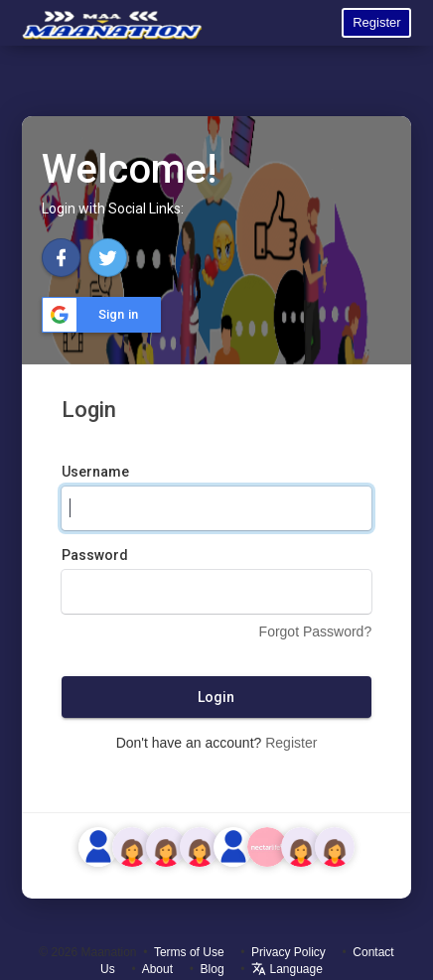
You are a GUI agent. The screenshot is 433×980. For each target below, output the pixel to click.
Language (287, 969)
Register (376, 22)
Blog (213, 969)
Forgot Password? (316, 631)
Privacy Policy (289, 952)
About (157, 969)
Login (216, 697)
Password (95, 555)
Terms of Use (189, 952)
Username (95, 472)
